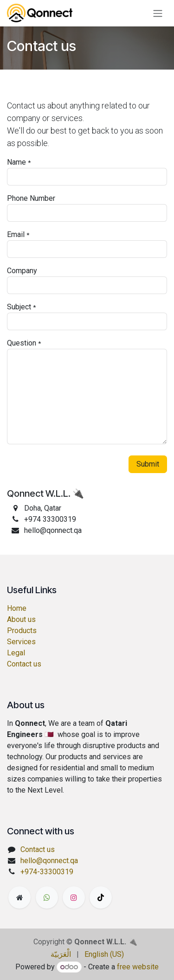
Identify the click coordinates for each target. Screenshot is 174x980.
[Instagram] (74, 897)
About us (21, 619)
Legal (16, 653)
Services (21, 642)
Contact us (24, 664)
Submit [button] (148, 464)
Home (17, 608)
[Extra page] (19, 897)
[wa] (47, 897)
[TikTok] (101, 897)
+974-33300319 (47, 872)
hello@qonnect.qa (49, 861)
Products (22, 631)
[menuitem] (61, 954)
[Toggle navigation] (158, 13)
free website (138, 967)
